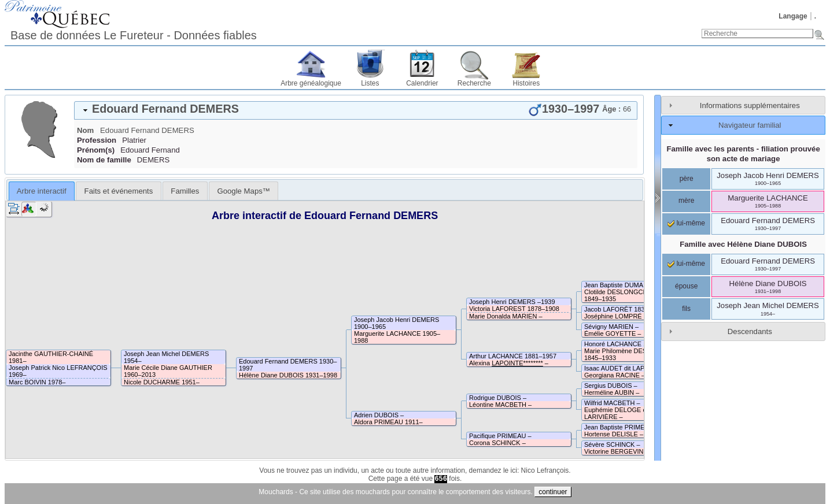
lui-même (686, 223)
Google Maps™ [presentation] (244, 191)
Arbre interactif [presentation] (42, 191)
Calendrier (422, 83)
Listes (370, 83)
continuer (553, 492)
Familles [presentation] (185, 191)
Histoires (527, 83)
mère (686, 201)
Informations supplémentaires (750, 105)
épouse (686, 286)
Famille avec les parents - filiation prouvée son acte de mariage (743, 154)
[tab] (356, 110)
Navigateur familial (750, 125)
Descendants (750, 331)
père (687, 179)
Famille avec (743, 244)
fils (686, 309)
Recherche (474, 83)
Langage (793, 16)
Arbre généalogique (311, 83)
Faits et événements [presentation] (119, 191)
